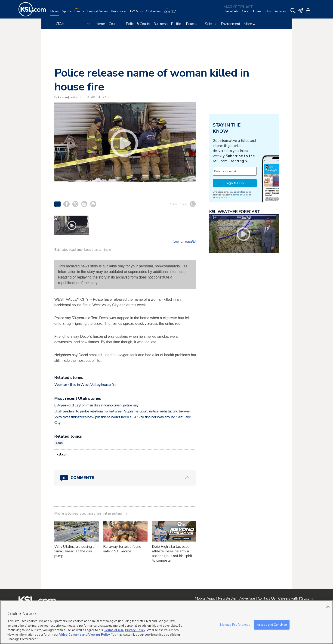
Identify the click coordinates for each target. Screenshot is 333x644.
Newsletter (227, 598)
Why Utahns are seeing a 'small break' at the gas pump (74, 551)
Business (160, 24)
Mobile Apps (205, 598)
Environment (231, 24)
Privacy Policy (135, 630)
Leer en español (185, 242)
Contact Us (267, 598)
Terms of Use (240, 195)
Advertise (247, 598)
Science (211, 24)
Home (100, 24)
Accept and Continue (272, 625)
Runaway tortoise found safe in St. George (122, 549)
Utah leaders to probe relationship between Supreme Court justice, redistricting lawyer (122, 411)
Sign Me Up (235, 183)
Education (194, 24)
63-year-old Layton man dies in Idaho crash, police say (96, 405)
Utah (59, 443)
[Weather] (172, 13)
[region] (166, 622)
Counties (116, 24)
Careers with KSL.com (295, 598)
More (249, 24)
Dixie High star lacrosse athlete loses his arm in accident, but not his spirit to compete (172, 554)
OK (328, 607)
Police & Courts (138, 24)
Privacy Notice (220, 197)
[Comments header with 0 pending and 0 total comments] (125, 478)
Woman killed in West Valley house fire (85, 385)
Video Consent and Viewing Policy (85, 635)
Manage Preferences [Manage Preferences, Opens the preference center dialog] (235, 625)
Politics (177, 24)
